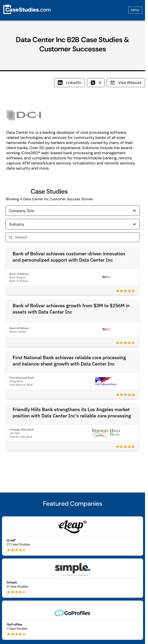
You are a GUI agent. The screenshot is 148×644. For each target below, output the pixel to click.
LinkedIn (70, 83)
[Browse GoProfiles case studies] (73, 620)
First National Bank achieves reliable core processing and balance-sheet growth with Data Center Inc (69, 361)
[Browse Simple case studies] (73, 578)
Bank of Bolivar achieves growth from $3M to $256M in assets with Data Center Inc (71, 309)
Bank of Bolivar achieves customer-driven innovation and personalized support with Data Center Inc (69, 257)
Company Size (73, 211)
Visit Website (126, 83)
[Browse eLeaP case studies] (73, 536)
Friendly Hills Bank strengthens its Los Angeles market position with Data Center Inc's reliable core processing (72, 412)
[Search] (76, 237)
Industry (73, 224)
